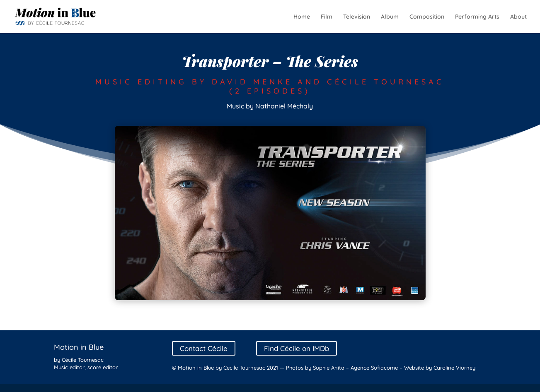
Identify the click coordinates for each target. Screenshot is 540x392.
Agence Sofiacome (374, 368)
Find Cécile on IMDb (297, 348)
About (518, 17)
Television (357, 17)
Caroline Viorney (454, 368)
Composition (427, 17)
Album (390, 17)
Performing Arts (477, 17)
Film (327, 17)
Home (302, 17)
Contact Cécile (204, 348)
